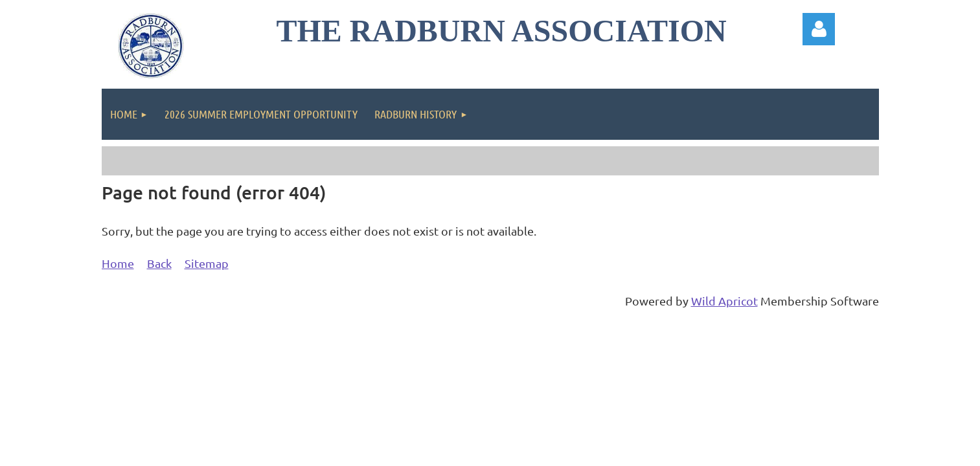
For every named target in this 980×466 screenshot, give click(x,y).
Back (159, 263)
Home (118, 263)
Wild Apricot (724, 301)
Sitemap (207, 263)
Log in (819, 29)
